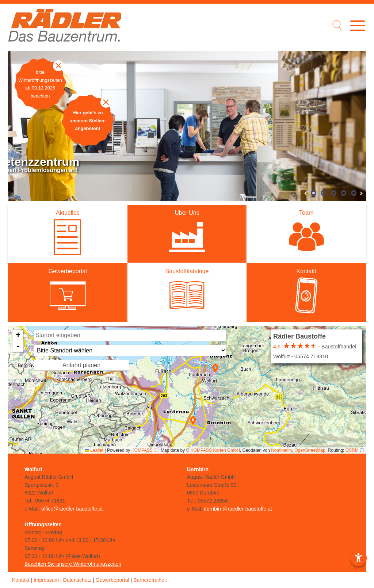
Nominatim (281, 450)
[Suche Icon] (336, 26)
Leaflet (94, 450)
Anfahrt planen (81, 365)
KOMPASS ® (144, 450)
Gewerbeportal (112, 580)
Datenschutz (77, 580)
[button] (193, 421)
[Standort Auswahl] (130, 350)
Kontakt (21, 580)
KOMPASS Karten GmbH (215, 450)
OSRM (352, 450)
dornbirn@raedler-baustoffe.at (238, 509)
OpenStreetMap (310, 450)
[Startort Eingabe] (130, 335)
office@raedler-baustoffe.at (72, 509)
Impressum (46, 580)
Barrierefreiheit (150, 580)
